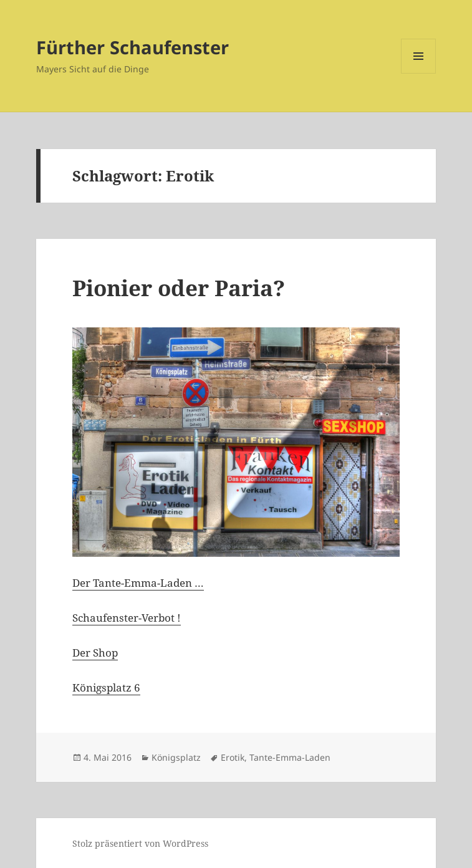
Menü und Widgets (419, 73)
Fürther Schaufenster (132, 47)
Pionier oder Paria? (179, 288)
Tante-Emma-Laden (290, 757)
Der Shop (95, 653)
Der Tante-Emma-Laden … (138, 583)
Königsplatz (176, 757)
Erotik (233, 757)
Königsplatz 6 (106, 687)
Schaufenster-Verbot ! (127, 618)
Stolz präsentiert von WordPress (140, 843)
